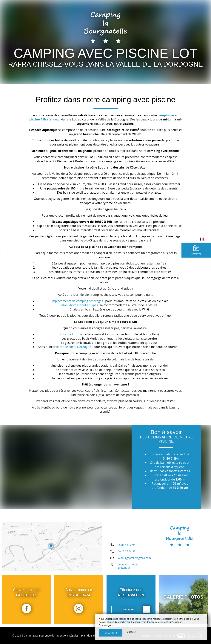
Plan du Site (88, 635)
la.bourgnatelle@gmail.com (134, 559)
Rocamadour (69, 334)
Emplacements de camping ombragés (77, 301)
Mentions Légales (68, 635)
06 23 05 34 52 (127, 553)
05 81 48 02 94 (127, 546)
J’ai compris (111, 632)
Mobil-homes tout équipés (80, 305)
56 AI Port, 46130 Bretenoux (128, 567)
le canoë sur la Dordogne (74, 347)
